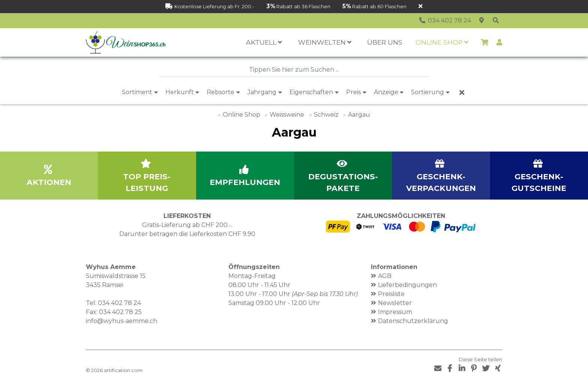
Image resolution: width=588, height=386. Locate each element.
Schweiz (326, 115)
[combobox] (294, 70)
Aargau (359, 115)
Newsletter (395, 303)
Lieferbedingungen (407, 285)
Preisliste (391, 294)
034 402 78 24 (119, 303)
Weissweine (287, 115)
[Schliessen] (421, 7)
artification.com (123, 370)
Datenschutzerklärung (413, 321)
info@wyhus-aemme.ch (121, 321)
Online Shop (241, 115)
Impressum (395, 312)
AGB (385, 276)
